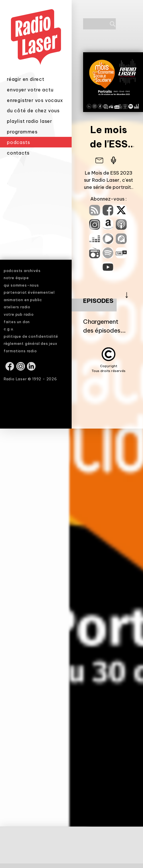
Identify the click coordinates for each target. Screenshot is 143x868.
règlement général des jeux (31, 343)
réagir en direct (26, 81)
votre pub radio (19, 314)
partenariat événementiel (29, 292)
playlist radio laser (30, 123)
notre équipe (16, 278)
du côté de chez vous (33, 112)
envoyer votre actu (30, 91)
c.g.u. (9, 329)
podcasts (18, 144)
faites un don (17, 322)
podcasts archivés (22, 271)
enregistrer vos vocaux (35, 102)
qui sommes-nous (21, 285)
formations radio (20, 351)
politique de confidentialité (31, 336)
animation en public (23, 300)
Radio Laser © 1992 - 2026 (30, 379)
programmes (22, 133)
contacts (18, 155)
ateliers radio (17, 307)
